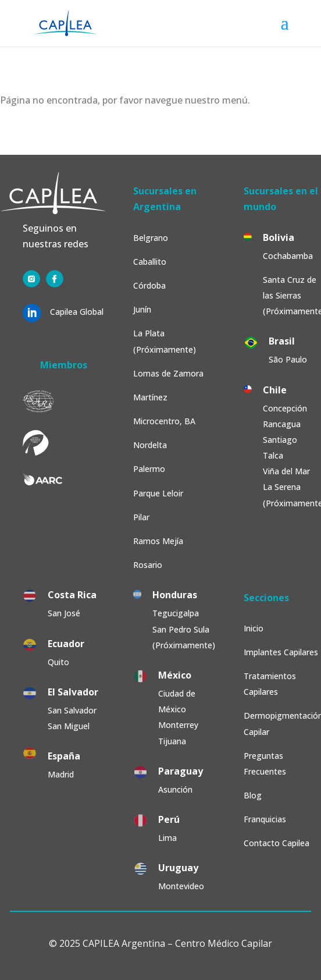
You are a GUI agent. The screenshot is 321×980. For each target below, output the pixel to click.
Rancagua (282, 424)
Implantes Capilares (281, 652)
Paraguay (181, 771)
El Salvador (73, 692)
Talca (273, 455)
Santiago (280, 440)
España (64, 756)
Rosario (148, 565)
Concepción (285, 408)
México (175, 675)
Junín (142, 309)
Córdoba (149, 285)
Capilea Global (77, 312)
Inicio (254, 628)
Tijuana (173, 741)
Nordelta (150, 445)
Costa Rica (72, 595)
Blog (253, 795)
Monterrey (178, 725)
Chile (275, 390)
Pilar (141, 517)
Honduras (175, 595)
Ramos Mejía (158, 541)
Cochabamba (288, 256)
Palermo (149, 469)
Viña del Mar (286, 471)
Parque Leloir (158, 493)
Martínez (150, 397)
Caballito (150, 262)
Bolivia (279, 237)
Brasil (282, 341)
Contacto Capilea (277, 843)
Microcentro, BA (164, 421)
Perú (169, 819)
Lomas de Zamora (168, 373)
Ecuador (66, 644)
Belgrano (151, 238)
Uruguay (178, 868)
